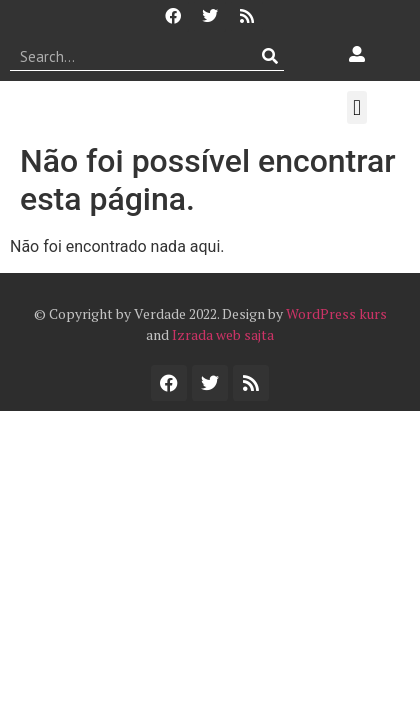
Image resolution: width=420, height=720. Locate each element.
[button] (356, 107)
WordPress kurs (336, 313)
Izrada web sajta (223, 334)
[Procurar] (269, 56)
